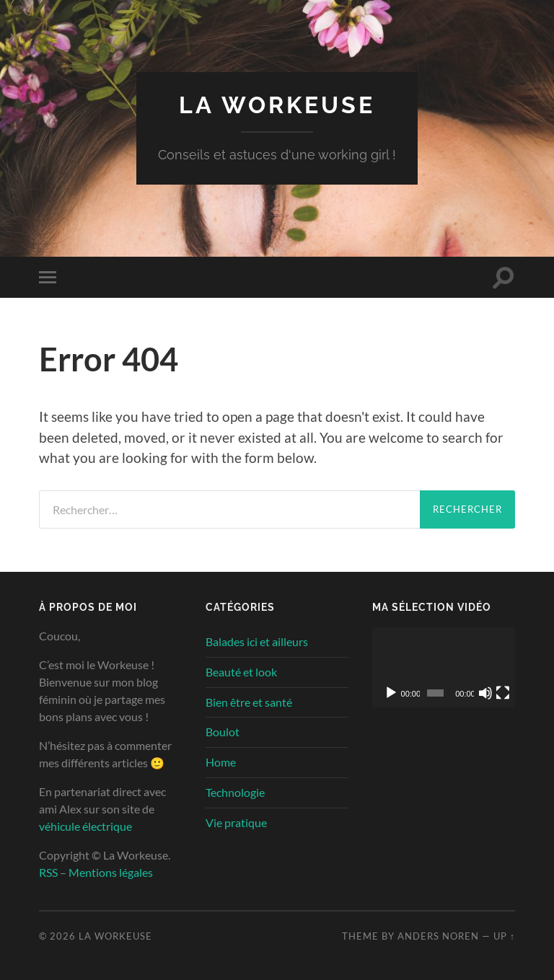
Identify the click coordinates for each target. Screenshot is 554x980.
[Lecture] (391, 693)
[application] (444, 667)
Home (221, 762)
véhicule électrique (85, 826)
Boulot (223, 732)
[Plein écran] (503, 693)
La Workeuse (277, 105)
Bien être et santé (249, 702)
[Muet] (485, 693)
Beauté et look (241, 672)
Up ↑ (504, 936)
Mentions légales (111, 872)
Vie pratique (236, 822)
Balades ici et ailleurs (257, 641)
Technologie (235, 792)
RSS (48, 872)
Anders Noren (438, 936)
